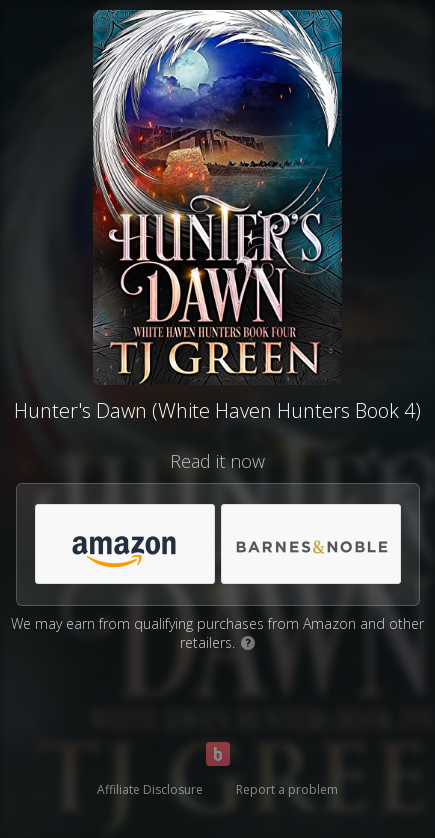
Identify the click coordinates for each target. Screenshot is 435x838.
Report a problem (287, 789)
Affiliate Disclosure (150, 789)
